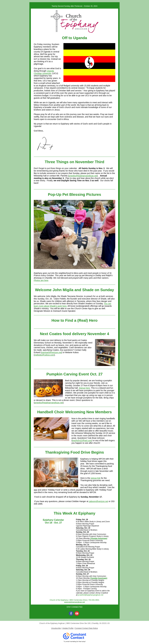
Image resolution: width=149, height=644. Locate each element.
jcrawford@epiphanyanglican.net (91, 595)
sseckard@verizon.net (51, 352)
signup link (96, 478)
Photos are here (41, 280)
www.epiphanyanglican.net (74, 602)
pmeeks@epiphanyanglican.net (83, 176)
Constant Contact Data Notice (86, 628)
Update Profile (68, 628)
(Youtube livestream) (99, 538)
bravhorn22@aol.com (82, 440)
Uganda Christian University (44, 72)
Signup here (84, 388)
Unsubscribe (56, 628)
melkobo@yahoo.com (44, 355)
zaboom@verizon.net (98, 501)
